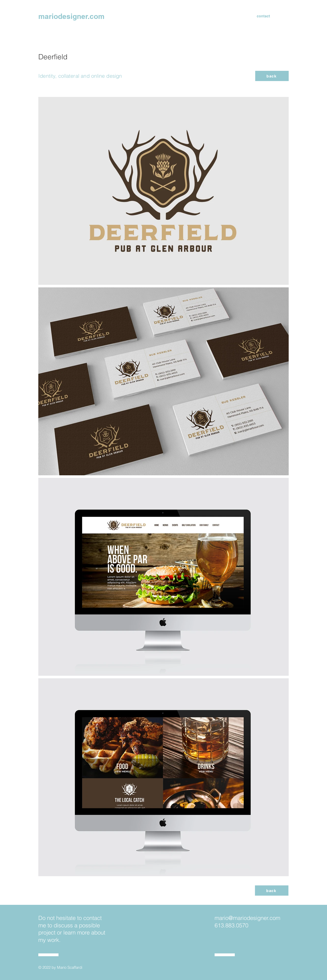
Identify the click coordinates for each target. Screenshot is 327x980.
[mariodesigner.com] (78, 16)
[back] (272, 76)
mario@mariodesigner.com (247, 918)
